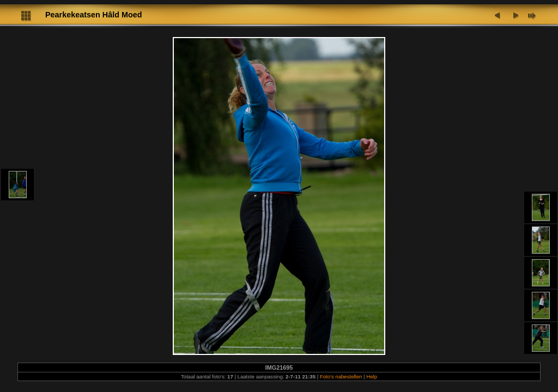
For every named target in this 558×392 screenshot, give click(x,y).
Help (372, 376)
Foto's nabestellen (341, 376)
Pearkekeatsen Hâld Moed (94, 15)
